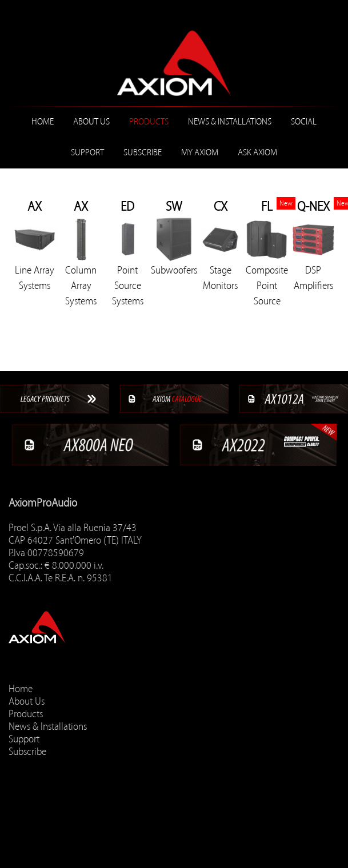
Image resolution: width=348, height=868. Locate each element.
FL (267, 206)
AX (35, 206)
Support (87, 152)
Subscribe (143, 152)
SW (174, 206)
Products (149, 122)
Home (43, 122)
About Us (91, 122)
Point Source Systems (128, 285)
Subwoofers (174, 270)
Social (304, 122)
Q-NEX (313, 206)
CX (221, 206)
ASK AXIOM (257, 152)
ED (127, 206)
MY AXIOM (200, 152)
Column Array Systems (81, 285)
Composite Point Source (267, 285)
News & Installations (230, 122)
